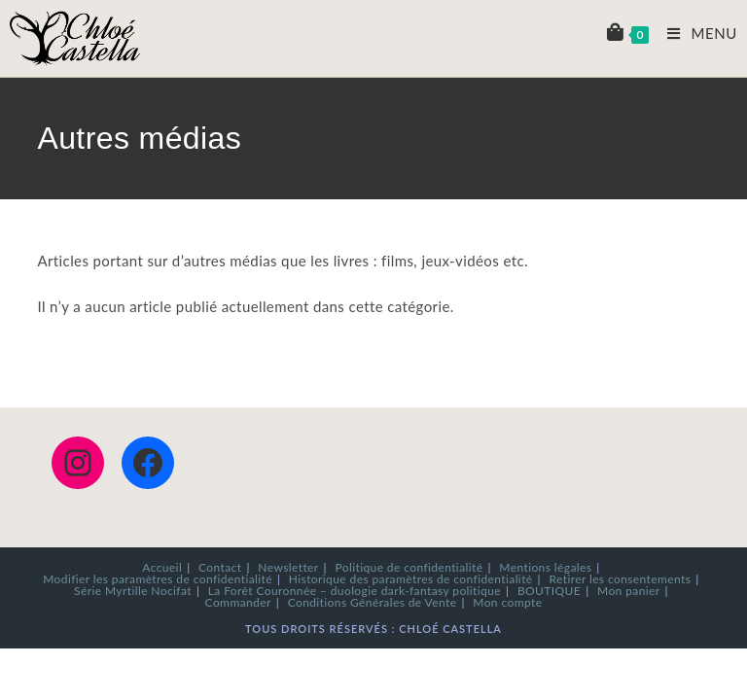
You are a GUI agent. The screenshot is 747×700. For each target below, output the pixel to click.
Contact (220, 567)
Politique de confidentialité (409, 567)
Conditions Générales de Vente (373, 602)
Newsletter (288, 567)
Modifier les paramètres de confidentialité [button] (158, 579)
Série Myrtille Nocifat (133, 591)
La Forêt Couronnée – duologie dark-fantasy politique (355, 591)
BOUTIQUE (549, 591)
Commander (238, 602)
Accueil (162, 567)
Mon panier (629, 591)
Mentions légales (545, 567)
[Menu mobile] (695, 33)
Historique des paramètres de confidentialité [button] (411, 579)
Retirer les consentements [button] (620, 579)
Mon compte (507, 602)
